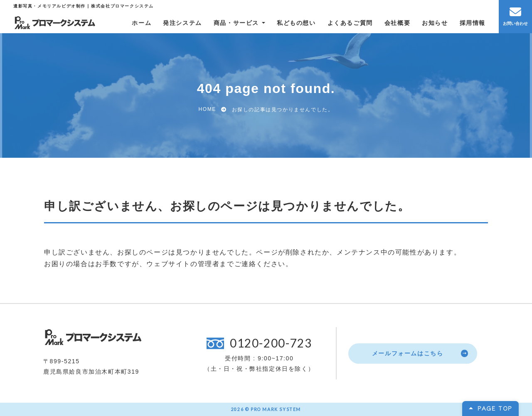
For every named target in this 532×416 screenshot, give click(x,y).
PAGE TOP (495, 408)
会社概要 (397, 23)
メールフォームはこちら (408, 353)
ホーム (142, 23)
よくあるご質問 (350, 23)
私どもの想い (296, 23)
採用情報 (473, 23)
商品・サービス (236, 23)
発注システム (182, 23)
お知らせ (435, 23)
